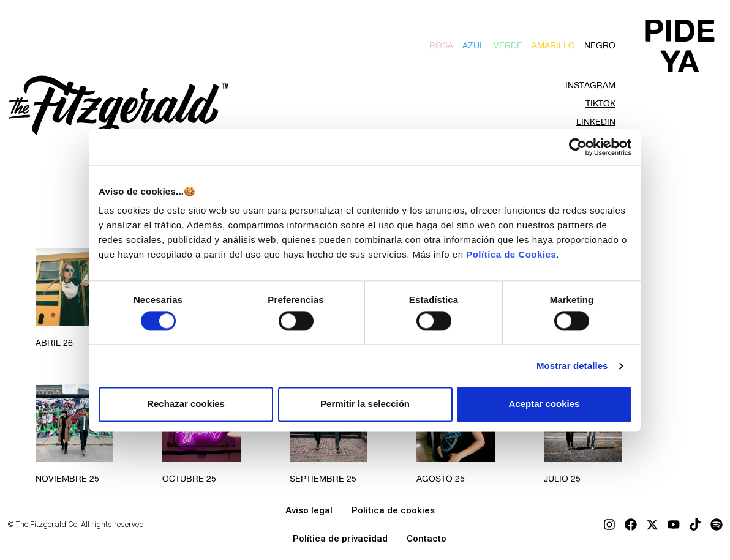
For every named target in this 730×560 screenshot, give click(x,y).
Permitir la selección (365, 404)
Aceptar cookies (544, 404)
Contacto (427, 539)
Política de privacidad (340, 539)
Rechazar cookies (186, 404)
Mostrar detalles (572, 366)
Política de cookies (393, 510)
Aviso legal (309, 510)
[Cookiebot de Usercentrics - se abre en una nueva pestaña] (578, 147)
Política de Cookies (511, 254)
